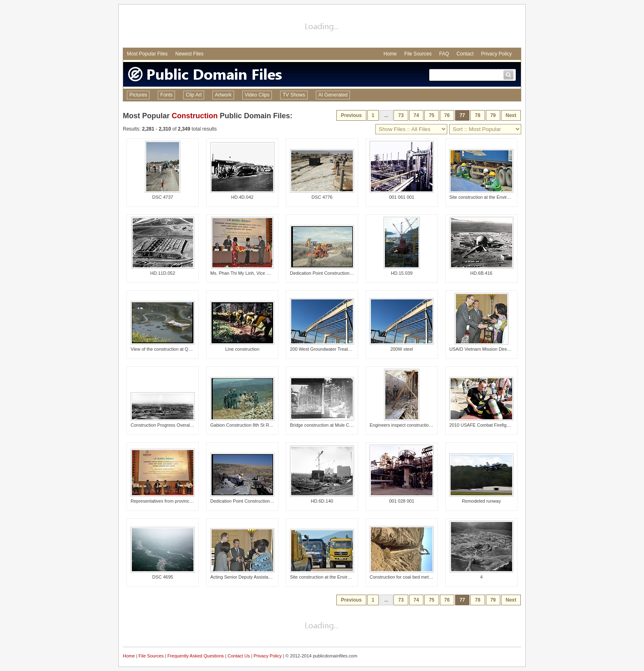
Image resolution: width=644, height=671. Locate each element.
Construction (195, 116)
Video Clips (257, 95)
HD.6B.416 (481, 273)
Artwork (223, 95)
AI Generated (333, 95)
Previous (351, 115)
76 (447, 115)
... (386, 115)
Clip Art (194, 95)
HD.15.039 (402, 273)
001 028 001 (401, 501)
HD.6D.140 (322, 501)
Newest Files (190, 54)
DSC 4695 (163, 577)
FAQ (444, 54)
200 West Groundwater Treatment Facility (332, 349)
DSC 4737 (163, 197)
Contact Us (239, 656)
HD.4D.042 (242, 197)
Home (390, 54)
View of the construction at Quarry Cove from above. (183, 349)
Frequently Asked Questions (195, 656)
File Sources (418, 54)
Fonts (166, 95)
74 (416, 115)
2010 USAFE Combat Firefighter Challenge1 (494, 425)
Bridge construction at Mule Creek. (325, 425)
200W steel (401, 349)
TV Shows (294, 95)
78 (477, 115)
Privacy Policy (496, 54)
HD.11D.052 (163, 273)
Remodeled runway (482, 501)
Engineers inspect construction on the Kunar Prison (421, 425)
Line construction (242, 349)
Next (511, 115)
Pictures (138, 95)
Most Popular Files (147, 54)
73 (401, 115)
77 (462, 115)
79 (493, 115)
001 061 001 (401, 197)
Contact (465, 54)
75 (431, 115)
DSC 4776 (322, 197)
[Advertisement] (322, 27)
